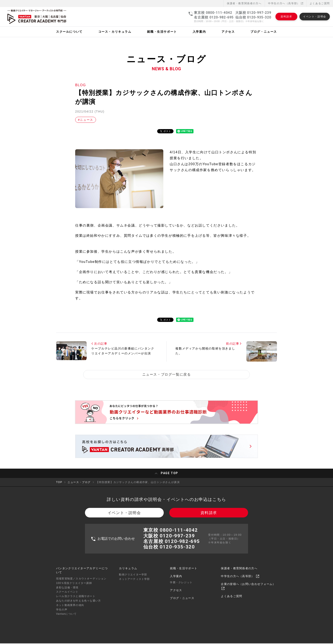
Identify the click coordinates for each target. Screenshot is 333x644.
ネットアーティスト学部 (134, 582)
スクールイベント (67, 595)
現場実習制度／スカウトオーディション (81, 582)
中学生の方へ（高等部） (286, 3)
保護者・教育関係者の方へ (239, 571)
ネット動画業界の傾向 (70, 608)
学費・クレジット (181, 586)
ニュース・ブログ (79, 483)
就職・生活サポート (184, 571)
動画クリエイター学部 (133, 578)
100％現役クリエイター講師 (74, 586)
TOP (59, 483)
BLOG (81, 85)
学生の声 (62, 613)
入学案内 (176, 579)
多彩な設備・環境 (67, 590)
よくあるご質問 (320, 3)
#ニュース (86, 120)
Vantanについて (66, 617)
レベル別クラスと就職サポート (76, 599)
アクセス (176, 593)
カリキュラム (128, 571)
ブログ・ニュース (182, 601)
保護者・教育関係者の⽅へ (244, 3)
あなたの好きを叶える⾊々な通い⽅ (78, 604)
